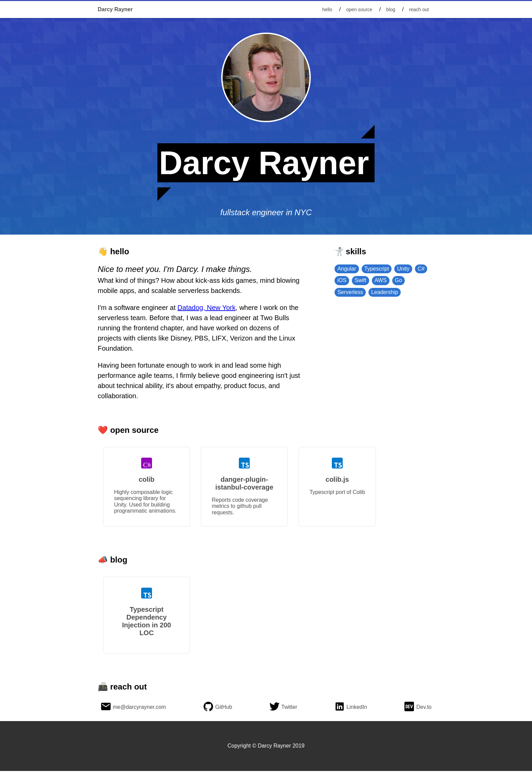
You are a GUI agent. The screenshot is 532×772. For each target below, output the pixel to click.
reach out (419, 10)
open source (359, 10)
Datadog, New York (206, 308)
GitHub (224, 708)
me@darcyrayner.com (139, 708)
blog (391, 10)
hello (327, 10)
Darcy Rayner (115, 9)
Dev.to (424, 708)
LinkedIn (357, 708)
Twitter (289, 708)
